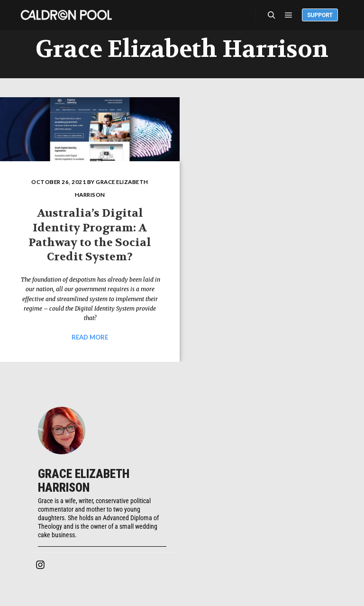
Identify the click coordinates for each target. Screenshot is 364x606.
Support (320, 15)
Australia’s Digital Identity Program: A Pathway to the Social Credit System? (90, 235)
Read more (90, 337)
